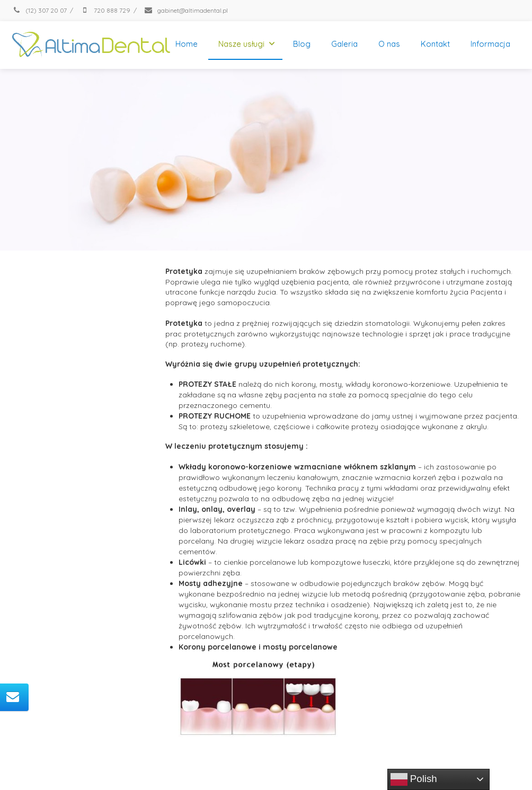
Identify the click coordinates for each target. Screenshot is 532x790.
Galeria (344, 44)
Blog (302, 44)
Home (187, 44)
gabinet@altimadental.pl (186, 10)
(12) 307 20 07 (39, 10)
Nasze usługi (247, 44)
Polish (414, 779)
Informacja (490, 44)
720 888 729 (105, 10)
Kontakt (435, 44)
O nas (389, 44)
